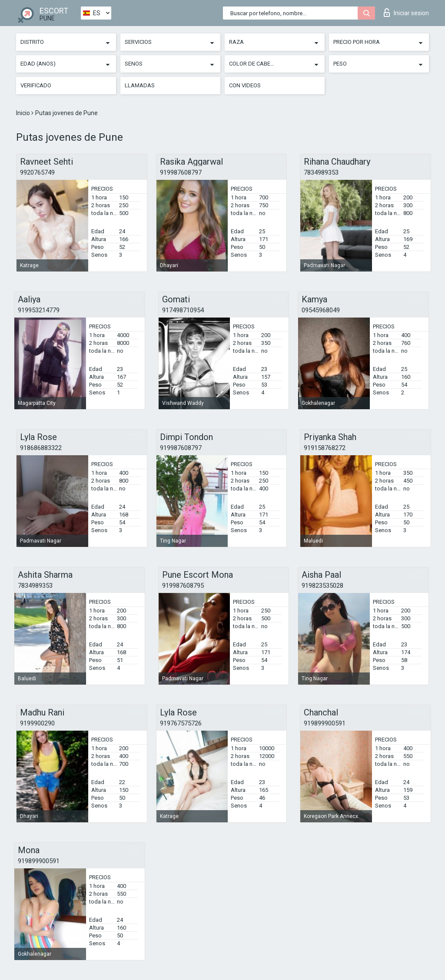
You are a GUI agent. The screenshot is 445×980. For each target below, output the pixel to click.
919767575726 (181, 723)
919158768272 (325, 448)
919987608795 (183, 586)
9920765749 (37, 172)
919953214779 (39, 310)
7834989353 (321, 172)
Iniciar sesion (406, 13)
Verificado (36, 85)
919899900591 (325, 723)
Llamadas (140, 85)
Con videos (245, 85)
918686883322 (41, 448)
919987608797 (181, 172)
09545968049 (321, 310)
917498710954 (183, 310)
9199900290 (37, 723)
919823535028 (322, 586)
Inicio (24, 113)
